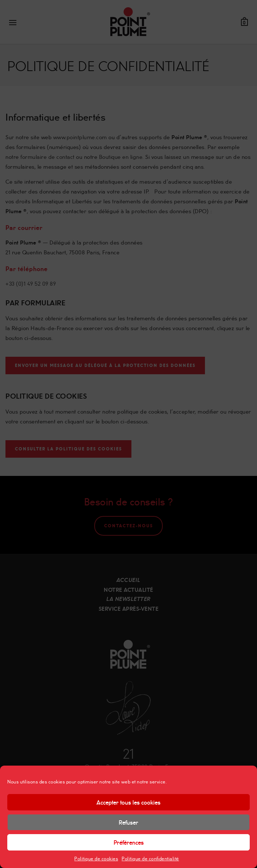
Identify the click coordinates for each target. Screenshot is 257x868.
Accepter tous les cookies (128, 802)
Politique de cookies (96, 858)
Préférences (129, 842)
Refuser (128, 822)
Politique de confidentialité (150, 858)
